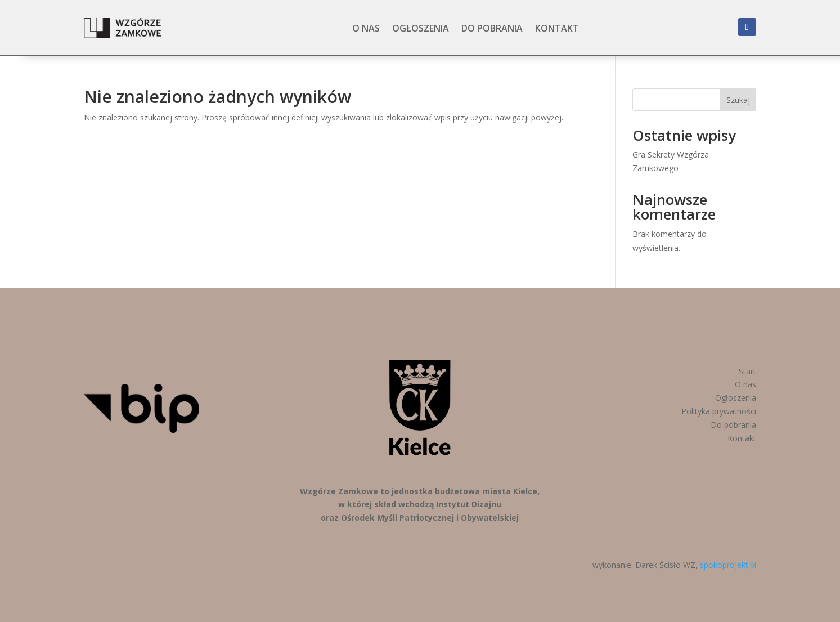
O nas (366, 28)
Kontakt (557, 28)
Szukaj (738, 100)
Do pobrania (492, 28)
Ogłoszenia (421, 28)
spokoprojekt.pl (728, 565)
